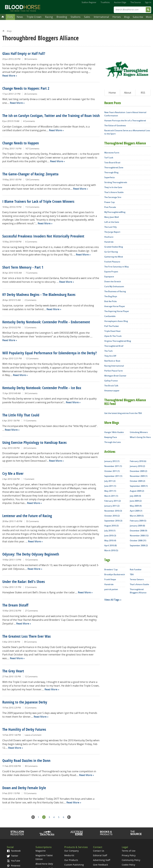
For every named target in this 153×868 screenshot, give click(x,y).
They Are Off (110, 356)
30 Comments (31, 766)
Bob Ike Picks (110, 301)
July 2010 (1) (110, 531)
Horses (117, 17)
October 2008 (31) (138, 541)
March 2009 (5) (137, 516)
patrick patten (111, 589)
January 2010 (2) (137, 466)
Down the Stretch (113, 281)
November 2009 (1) (139, 476)
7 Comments (32, 273)
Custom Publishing (74, 865)
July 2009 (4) (135, 496)
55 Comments (33, 521)
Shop (106, 833)
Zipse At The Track (113, 336)
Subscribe (138, 17)
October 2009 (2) (137, 481)
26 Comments (31, 94)
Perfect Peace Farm (114, 371)
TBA (132, 574)
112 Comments (32, 207)
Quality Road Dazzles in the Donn (26, 761)
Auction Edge (120, 2)
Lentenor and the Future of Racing (27, 516)
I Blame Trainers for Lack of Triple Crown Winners (38, 202)
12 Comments (32, 358)
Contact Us (99, 851)
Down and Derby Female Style (24, 788)
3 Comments (31, 708)
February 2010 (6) (138, 461)
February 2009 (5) (138, 521)
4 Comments (29, 121)
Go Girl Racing (111, 252)
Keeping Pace (111, 437)
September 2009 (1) (139, 486)
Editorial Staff (100, 855)
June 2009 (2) (136, 501)
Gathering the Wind (114, 257)
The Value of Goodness (115, 125)
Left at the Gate (112, 222)
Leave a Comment (33, 735)
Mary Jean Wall (112, 217)
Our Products (71, 860)
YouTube (13, 861)
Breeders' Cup (111, 569)
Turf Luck (109, 158)
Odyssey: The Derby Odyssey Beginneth (31, 555)
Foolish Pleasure (112, 262)
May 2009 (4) (136, 506)
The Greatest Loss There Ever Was (27, 637)
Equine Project (111, 272)
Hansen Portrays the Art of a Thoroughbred (125, 121)
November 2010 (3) (113, 511)
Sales (87, 17)
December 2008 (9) (138, 531)
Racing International (114, 366)
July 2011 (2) (110, 481)
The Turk (108, 351)
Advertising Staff (102, 860)
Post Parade (110, 207)
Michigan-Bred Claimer (115, 376)
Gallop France (111, 381)
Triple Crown (34, 17)
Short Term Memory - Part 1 (23, 268)
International (101, 17)
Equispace (109, 277)
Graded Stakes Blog (114, 247)
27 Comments (31, 611)
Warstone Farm (112, 153)
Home (3, 31)
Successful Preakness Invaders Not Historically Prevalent (43, 237)
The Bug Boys (111, 296)
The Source (136, 2)
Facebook (14, 851)
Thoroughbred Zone (114, 167)
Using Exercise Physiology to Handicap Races (34, 443)
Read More (9, 76)
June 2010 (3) (110, 536)
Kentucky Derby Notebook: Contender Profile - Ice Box (42, 388)
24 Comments (30, 448)
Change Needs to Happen (21, 143)
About (128, 93)
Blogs (127, 17)
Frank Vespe (110, 579)
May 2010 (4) (110, 541)
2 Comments (30, 300)
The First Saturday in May (117, 267)
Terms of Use (129, 851)
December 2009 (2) (138, 471)
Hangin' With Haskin (114, 432)
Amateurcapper (112, 391)
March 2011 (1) (111, 496)
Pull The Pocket (112, 326)
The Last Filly (110, 227)
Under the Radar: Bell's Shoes (24, 582)
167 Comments (32, 149)
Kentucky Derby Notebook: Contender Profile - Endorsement (46, 322)
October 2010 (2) (112, 516)
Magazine (41, 851)
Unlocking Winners (139, 432)
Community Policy (131, 860)
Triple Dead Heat (112, 331)
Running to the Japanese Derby (25, 703)
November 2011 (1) (113, 466)
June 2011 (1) (110, 486)
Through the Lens (113, 442)
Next (69, 817)
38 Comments (31, 59)
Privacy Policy (129, 855)
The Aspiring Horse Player (117, 311)
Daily (10, 17)
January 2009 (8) (137, 526)
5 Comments (30, 327)
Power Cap (109, 202)
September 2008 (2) (139, 545)
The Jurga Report (112, 232)
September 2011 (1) (113, 476)
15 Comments (30, 793)
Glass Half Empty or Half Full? (24, 54)
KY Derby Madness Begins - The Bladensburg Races (39, 295)
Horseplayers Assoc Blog (116, 321)
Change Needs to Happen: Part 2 (26, 89)
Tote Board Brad (112, 163)
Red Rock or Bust (112, 361)
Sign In (148, 2)
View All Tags (112, 600)
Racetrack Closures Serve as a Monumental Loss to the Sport (127, 132)
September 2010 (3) (113, 521)
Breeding (62, 17)
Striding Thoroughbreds (116, 182)
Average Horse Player (115, 306)
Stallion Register (89, 2)
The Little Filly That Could (21, 415)
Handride (109, 242)
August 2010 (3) (111, 526)
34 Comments (31, 393)
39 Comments (30, 642)
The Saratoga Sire (113, 197)
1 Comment (29, 479)
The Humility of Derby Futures (24, 730)
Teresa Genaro (137, 579)
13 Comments (31, 560)
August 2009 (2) (137, 491)
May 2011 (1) (110, 491)
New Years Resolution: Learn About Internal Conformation (125, 114)
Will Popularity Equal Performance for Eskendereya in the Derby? (50, 353)
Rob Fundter (136, 569)
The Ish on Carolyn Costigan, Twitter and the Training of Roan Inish (51, 116)
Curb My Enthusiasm (114, 286)
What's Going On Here (140, 437)
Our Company (71, 851)
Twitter (13, 856)
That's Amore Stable (114, 192)
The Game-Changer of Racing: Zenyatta (30, 174)
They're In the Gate (113, 187)
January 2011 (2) (112, 506)
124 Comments (32, 180)
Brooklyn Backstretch (115, 574)
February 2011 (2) (113, 501)
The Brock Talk (111, 386)
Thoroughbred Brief (114, 346)
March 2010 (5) (111, 550)
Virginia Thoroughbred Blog (118, 341)
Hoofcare (109, 237)
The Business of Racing (115, 291)
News (20, 17)
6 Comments (31, 242)
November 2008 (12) (139, 536)
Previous (33, 817)
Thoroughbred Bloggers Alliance (138, 591)
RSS (143, 93)
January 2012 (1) (112, 461)
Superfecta (109, 177)
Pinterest (14, 866)
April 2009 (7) (136, 511)
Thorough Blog (111, 172)
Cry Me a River (13, 474)
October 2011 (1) (112, 471)
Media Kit (69, 855)
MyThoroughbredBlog (115, 212)
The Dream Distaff (15, 606)
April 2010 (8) (110, 545)
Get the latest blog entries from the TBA (123, 413)
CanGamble (110, 316)
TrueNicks (105, 2)
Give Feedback (100, 865)
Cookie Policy (128, 865)
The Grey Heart (13, 671)
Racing (49, 17)
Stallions (76, 17)
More (149, 17)
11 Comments (30, 421)
